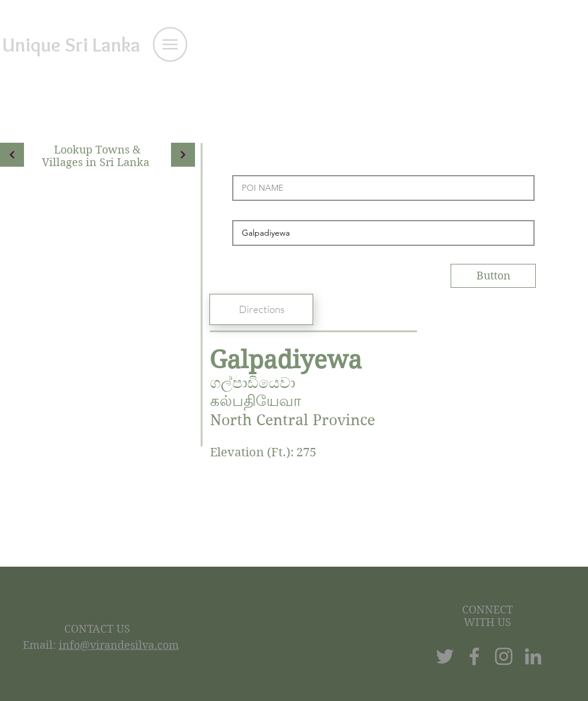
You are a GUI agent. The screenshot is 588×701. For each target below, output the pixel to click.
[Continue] (12, 155)
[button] (170, 44)
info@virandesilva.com (119, 645)
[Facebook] (474, 656)
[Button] (493, 276)
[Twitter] (445, 656)
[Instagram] (504, 656)
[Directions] (261, 309)
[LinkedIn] (533, 656)
